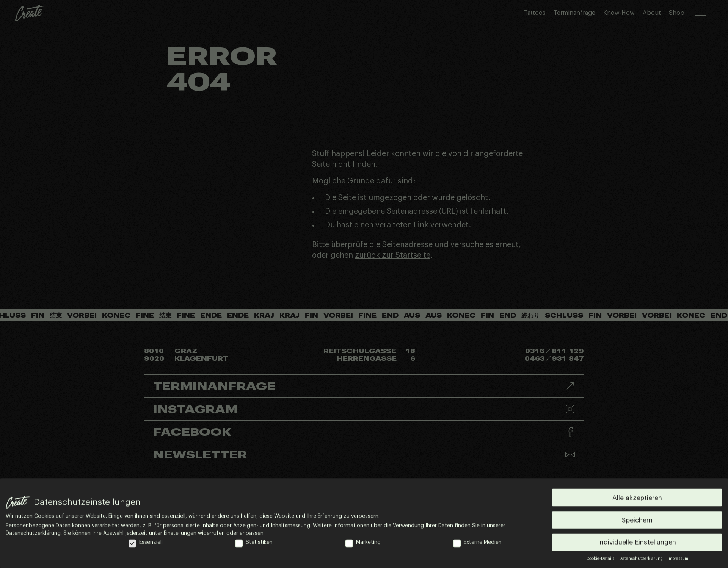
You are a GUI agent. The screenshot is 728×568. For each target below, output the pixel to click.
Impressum (678, 559)
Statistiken (254, 543)
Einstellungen (180, 534)
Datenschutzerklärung (33, 534)
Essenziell (146, 543)
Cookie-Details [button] (601, 559)
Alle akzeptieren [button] (637, 498)
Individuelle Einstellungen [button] (637, 543)
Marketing (363, 543)
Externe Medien (477, 543)
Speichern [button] (637, 520)
